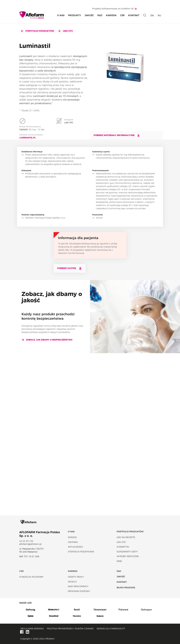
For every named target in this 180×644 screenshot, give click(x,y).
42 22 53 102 (26, 541)
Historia (73, 542)
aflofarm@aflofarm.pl (30, 544)
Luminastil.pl (28, 138)
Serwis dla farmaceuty (111, 629)
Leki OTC (66, 31)
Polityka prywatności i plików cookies (70, 629)
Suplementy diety (127, 552)
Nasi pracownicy (78, 586)
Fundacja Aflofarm (31, 577)
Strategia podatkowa (81, 552)
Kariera (111, 15)
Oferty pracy (76, 577)
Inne (119, 561)
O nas (61, 15)
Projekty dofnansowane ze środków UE (114, 9)
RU (159, 15)
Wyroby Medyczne (128, 556)
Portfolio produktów (38, 31)
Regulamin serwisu (32, 629)
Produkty (74, 15)
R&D (100, 15)
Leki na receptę (126, 537)
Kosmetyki (123, 547)
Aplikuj (72, 582)
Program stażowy (79, 591)
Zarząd (72, 537)
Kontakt (134, 15)
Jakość (89, 15)
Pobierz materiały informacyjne (117, 135)
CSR (122, 15)
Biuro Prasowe (126, 588)
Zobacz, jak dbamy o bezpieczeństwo (47, 340)
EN (152, 15)
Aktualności (75, 547)
